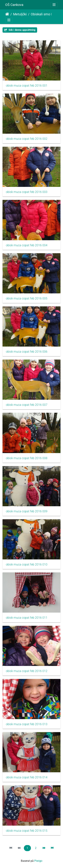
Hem (7, 14)
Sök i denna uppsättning (20, 30)
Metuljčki (20, 14)
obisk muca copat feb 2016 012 (27, 671)
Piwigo (38, 861)
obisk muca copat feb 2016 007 (27, 405)
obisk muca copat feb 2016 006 (27, 352)
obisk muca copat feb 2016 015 (27, 831)
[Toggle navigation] (54, 5)
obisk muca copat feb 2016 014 (27, 777)
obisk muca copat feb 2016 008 (27, 458)
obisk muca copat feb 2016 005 (27, 298)
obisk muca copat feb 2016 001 (27, 86)
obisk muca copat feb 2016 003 (27, 192)
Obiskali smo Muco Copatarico (45, 14)
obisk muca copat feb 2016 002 (27, 139)
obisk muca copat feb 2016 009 (27, 511)
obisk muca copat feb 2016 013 (27, 724)
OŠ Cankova (14, 5)
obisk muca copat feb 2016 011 (27, 618)
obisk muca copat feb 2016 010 (27, 564)
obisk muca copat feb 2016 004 (27, 245)
